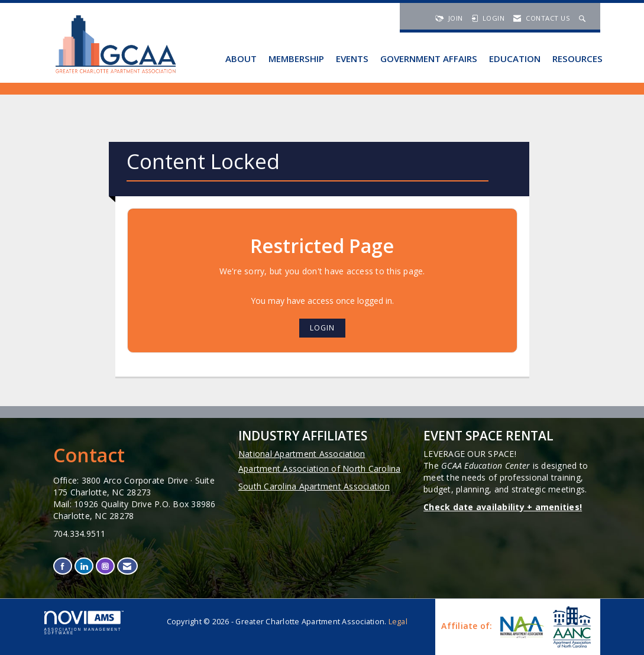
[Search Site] (584, 18)
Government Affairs (429, 59)
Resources (577, 59)
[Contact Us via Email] (127, 566)
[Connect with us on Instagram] (105, 566)
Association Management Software (84, 623)
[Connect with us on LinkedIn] (84, 566)
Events (352, 59)
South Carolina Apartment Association (314, 486)
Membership (296, 59)
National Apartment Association (302, 454)
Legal (398, 622)
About (241, 59)
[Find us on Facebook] (63, 566)
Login (322, 328)
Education (515, 59)
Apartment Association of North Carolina (320, 468)
